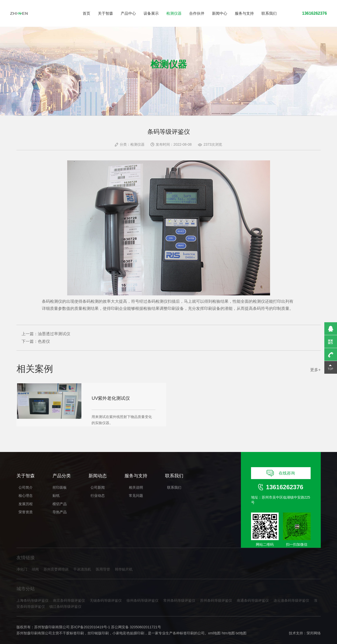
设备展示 (151, 13)
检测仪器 (174, 13)
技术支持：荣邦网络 (305, 633)
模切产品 (60, 504)
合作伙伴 (197, 13)
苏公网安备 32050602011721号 (136, 627)
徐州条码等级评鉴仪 (143, 600)
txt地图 (241, 633)
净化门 (22, 570)
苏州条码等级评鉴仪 (216, 600)
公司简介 (26, 487)
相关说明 (136, 487)
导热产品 (60, 512)
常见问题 (136, 496)
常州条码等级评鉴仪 (179, 600)
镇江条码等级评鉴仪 (65, 607)
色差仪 (44, 341)
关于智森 (105, 13)
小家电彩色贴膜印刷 (128, 633)
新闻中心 (220, 13)
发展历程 (26, 504)
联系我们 (269, 13)
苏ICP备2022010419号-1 (90, 627)
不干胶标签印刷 (72, 633)
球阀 (35, 570)
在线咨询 (281, 473)
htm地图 (228, 633)
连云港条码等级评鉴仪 (291, 600)
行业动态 (98, 496)
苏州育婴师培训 (56, 570)
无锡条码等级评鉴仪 (106, 600)
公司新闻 (98, 487)
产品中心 (128, 13)
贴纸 (56, 496)
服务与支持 (244, 13)
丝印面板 (60, 487)
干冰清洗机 (82, 570)
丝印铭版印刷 (98, 633)
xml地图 (215, 633)
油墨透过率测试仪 (54, 334)
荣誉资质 (26, 512)
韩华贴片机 (124, 570)
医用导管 (103, 570)
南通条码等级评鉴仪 (253, 600)
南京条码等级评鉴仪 (69, 600)
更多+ (315, 370)
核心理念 (26, 496)
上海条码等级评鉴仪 (32, 600)
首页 (86, 13)
